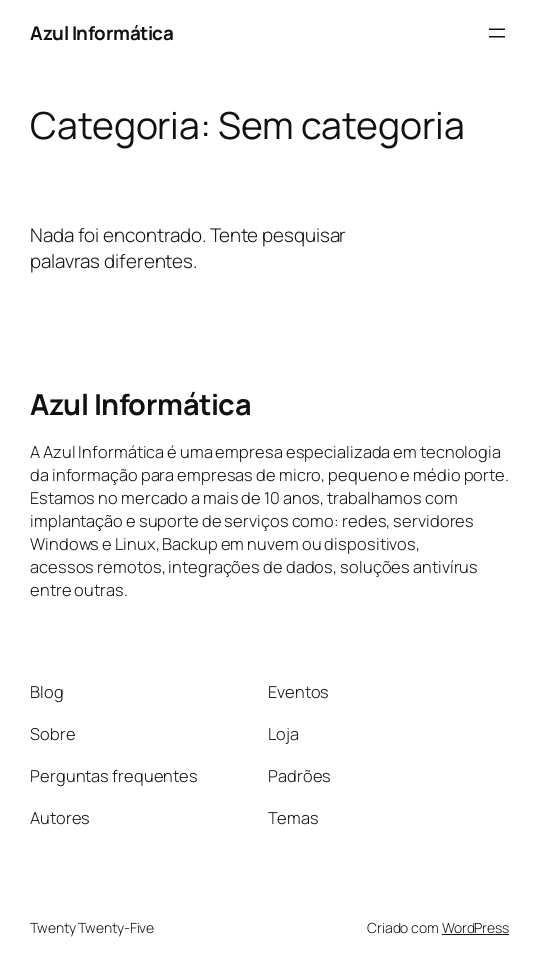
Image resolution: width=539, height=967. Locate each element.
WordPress (475, 927)
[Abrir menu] (497, 33)
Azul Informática (101, 33)
